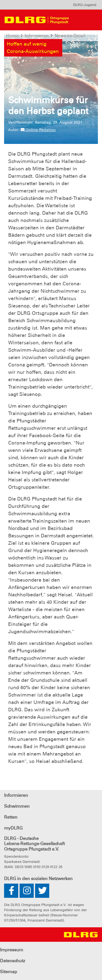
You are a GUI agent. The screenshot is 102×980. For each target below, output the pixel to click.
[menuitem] (85, 5)
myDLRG (13, 828)
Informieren (16, 795)
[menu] (85, 5)
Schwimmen (17, 806)
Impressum (12, 950)
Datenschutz (13, 961)
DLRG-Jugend (85, 5)
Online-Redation (38, 130)
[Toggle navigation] (83, 20)
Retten (11, 817)
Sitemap (9, 972)
